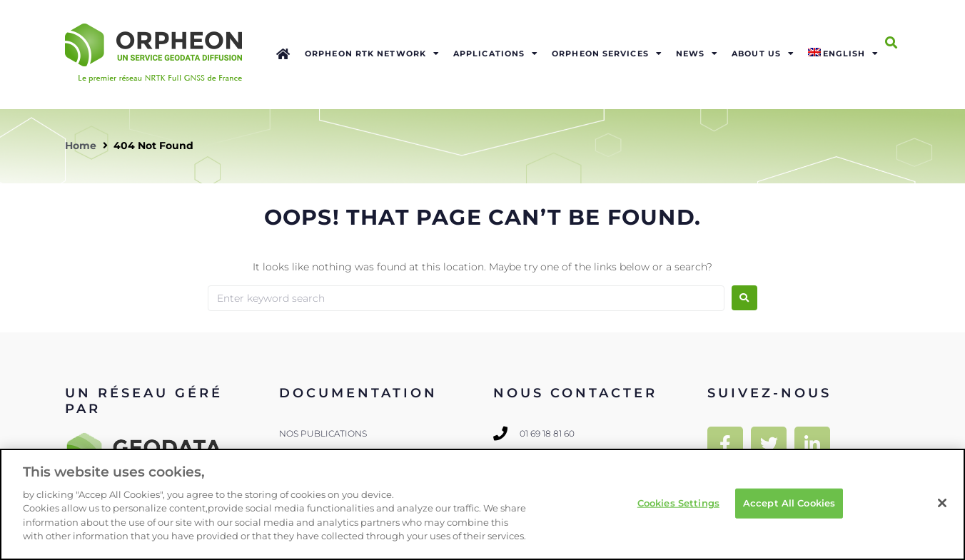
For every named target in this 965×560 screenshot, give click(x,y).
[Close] (942, 503)
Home (81, 146)
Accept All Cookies (789, 503)
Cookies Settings (678, 503)
